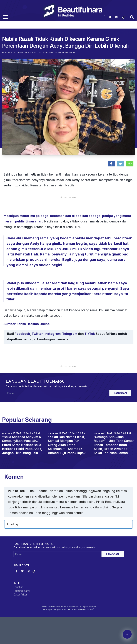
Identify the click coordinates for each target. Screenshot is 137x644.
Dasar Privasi (21, 594)
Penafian (18, 587)
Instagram (53, 334)
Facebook (22, 334)
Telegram (70, 334)
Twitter (37, 334)
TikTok (90, 334)
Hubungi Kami (22, 591)
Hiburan (7, 53)
